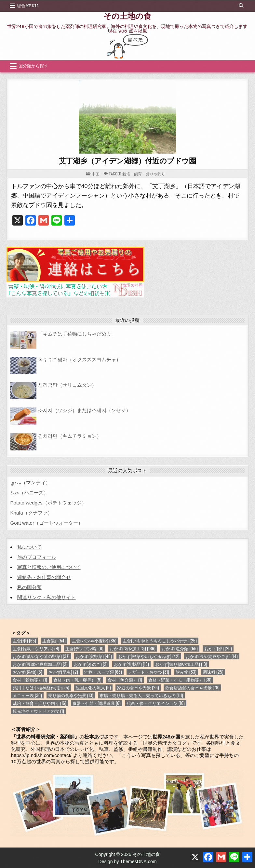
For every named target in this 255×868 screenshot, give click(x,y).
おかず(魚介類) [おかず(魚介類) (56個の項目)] (180, 648)
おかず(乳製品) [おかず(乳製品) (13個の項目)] (131, 664)
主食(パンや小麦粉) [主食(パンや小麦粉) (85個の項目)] (94, 641)
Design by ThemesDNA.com (127, 861)
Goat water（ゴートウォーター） (47, 523)
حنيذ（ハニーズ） (29, 493)
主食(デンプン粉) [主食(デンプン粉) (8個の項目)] (84, 648)
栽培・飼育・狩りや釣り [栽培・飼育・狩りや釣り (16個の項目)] (40, 703)
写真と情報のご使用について (49, 567)
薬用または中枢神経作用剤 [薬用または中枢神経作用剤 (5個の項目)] (41, 688)
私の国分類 (29, 587)
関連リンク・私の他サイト (47, 597)
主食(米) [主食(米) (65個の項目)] (24, 641)
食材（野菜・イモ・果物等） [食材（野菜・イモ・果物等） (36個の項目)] (180, 680)
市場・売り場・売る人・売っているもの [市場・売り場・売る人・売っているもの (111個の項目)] (141, 695)
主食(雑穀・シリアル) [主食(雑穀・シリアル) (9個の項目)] (36, 648)
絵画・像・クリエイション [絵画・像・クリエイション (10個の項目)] (156, 703)
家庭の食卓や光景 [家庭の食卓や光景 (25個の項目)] (138, 688)
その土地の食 (127, 16)
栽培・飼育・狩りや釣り (144, 174)
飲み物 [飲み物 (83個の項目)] (186, 672)
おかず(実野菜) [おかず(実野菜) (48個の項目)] (94, 656)
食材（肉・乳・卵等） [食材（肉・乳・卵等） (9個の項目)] (77, 680)
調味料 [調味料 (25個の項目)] (213, 672)
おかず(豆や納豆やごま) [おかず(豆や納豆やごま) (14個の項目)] (212, 656)
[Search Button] (241, 6)
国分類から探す (33, 66)
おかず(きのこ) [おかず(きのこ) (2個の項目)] (91, 664)
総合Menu (27, 6)
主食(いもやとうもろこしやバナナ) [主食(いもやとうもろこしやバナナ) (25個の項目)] (160, 641)
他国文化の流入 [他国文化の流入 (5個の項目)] (93, 688)
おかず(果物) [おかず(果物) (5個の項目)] (27, 672)
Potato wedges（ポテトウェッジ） (48, 503)
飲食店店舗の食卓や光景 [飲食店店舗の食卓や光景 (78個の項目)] (192, 688)
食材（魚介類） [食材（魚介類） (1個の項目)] (125, 680)
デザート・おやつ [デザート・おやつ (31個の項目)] (149, 672)
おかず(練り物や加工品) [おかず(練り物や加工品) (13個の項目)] (181, 664)
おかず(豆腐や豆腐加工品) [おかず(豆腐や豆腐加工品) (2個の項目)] (40, 664)
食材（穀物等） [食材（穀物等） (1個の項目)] (30, 680)
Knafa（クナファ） (31, 513)
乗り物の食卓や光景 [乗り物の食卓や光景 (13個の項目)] (71, 695)
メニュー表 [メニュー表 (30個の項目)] (27, 695)
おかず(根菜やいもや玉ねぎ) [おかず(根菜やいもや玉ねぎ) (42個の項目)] (149, 656)
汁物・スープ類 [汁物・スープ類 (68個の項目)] (103, 672)
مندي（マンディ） (30, 482)
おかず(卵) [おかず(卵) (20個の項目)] (218, 648)
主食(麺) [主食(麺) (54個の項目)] (54, 641)
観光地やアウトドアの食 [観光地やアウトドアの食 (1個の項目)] (38, 711)
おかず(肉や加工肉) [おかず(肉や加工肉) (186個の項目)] (133, 648)
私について (29, 547)
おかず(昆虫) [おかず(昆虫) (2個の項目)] (63, 672)
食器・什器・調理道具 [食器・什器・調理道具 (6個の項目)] (97, 703)
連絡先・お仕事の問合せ (44, 577)
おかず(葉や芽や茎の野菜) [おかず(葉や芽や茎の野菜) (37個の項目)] (41, 656)
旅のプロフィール (37, 557)
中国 (96, 174)
